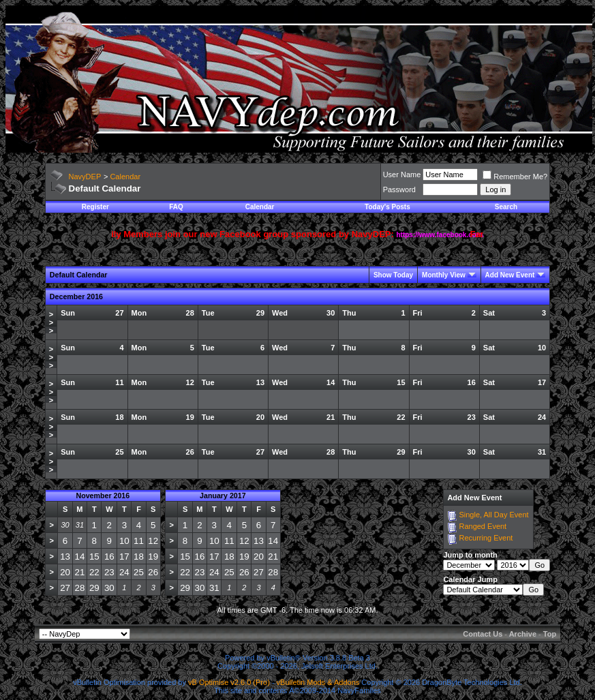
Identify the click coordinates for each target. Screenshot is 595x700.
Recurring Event (486, 538)
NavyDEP (85, 177)
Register (95, 207)
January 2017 (223, 496)
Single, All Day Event (493, 515)
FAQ (176, 207)
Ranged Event (483, 526)
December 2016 (76, 296)
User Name (402, 174)
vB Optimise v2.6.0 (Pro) (229, 682)
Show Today (393, 275)
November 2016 (103, 496)
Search (506, 207)
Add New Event (510, 275)
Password (399, 189)
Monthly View (444, 275)
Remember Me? (515, 177)
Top (550, 634)
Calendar (125, 177)
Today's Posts (387, 207)
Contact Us (483, 634)
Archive (523, 634)
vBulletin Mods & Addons (318, 682)
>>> (51, 322)
